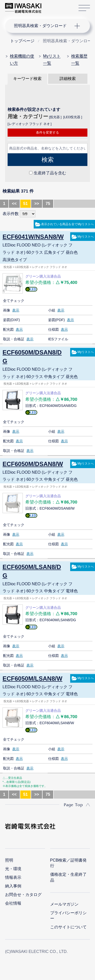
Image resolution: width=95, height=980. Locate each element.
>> (37, 204)
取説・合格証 (14, 339)
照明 (9, 860)
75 (48, 204)
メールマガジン (64, 904)
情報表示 (13, 877)
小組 (52, 310)
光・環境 (13, 869)
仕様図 (53, 329)
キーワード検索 (27, 79)
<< (14, 204)
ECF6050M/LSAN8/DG (32, 571)
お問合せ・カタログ (23, 895)
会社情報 (13, 903)
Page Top (73, 805)
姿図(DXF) (11, 320)
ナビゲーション (43, 26)
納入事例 (13, 886)
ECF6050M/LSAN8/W (32, 679)
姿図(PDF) (56, 320)
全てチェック (14, 301)
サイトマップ (84, 8)
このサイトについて (68, 927)
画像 (7, 310)
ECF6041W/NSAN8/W (33, 237)
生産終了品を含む (50, 173)
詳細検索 (68, 79)
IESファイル (58, 339)
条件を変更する (48, 132)
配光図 (8, 329)
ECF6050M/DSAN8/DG (32, 357)
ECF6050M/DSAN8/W (33, 464)
